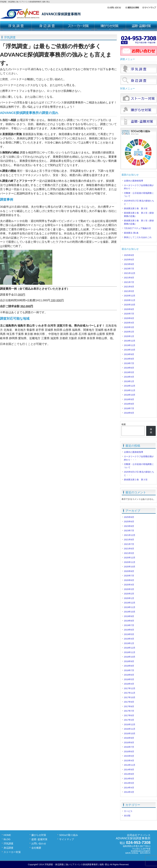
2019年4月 (129, 377)
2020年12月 (130, 296)
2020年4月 (129, 323)
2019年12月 (130, 341)
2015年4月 (129, 761)
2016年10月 (130, 733)
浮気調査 (16, 26)
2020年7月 (129, 314)
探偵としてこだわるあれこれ (138, 237)
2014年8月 (129, 774)
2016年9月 (129, 738)
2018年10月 (130, 395)
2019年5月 (129, 372)
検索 (124, 424)
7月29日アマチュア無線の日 (137, 228)
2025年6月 (129, 260)
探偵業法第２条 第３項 (136, 208)
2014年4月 (129, 788)
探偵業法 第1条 (131, 233)
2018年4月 (129, 684)
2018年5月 (129, 679)
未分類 (127, 816)
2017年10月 (130, 697)
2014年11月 (130, 765)
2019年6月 (129, 368)
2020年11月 (130, 300)
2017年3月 (129, 720)
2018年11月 (130, 390)
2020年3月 (129, 327)
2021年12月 (130, 273)
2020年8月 (129, 309)
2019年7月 (129, 363)
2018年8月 (129, 404)
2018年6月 (129, 413)
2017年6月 (129, 715)
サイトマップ (150, 8)
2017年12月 (130, 688)
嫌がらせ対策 (110, 26)
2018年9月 (129, 399)
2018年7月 (129, 408)
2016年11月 (130, 729)
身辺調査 (47, 26)
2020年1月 (129, 336)
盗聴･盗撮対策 (141, 26)
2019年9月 (129, 354)
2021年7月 (129, 282)
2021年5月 (129, 291)
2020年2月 (129, 332)
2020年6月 (129, 318)
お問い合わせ (116, 8)
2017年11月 (130, 693)
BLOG (7, 839)
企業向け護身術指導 (134, 181)
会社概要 (134, 8)
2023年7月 (129, 269)
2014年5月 (129, 783)
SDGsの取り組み (69, 835)
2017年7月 (129, 711)
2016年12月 (130, 724)
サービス (128, 811)
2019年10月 (130, 350)
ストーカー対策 (78, 26)
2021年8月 (129, 278)
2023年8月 (129, 264)
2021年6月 (129, 287)
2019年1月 (129, 381)
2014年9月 (129, 770)
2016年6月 (129, 752)
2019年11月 (130, 345)
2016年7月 (129, 747)
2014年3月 (129, 792)
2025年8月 (129, 255)
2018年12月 (130, 386)
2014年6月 (129, 779)
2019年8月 (129, 359)
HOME (7, 835)
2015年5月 (129, 756)
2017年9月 (129, 702)
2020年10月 (130, 305)
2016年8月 (129, 743)
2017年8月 (129, 706)
